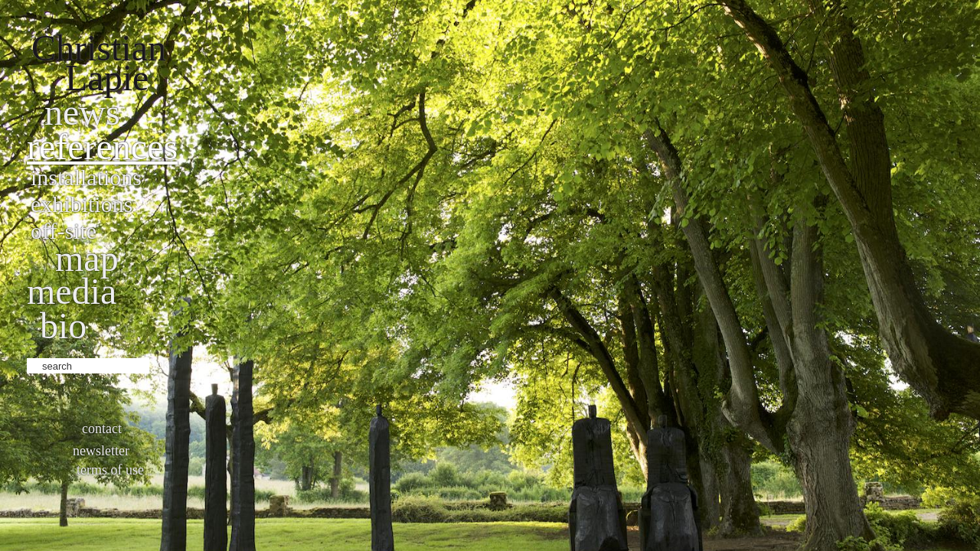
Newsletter (101, 451)
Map (87, 258)
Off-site (64, 231)
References (102, 147)
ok (163, 364)
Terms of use (110, 470)
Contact (102, 429)
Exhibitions (82, 204)
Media (72, 291)
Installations (86, 177)
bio (63, 326)
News (82, 112)
